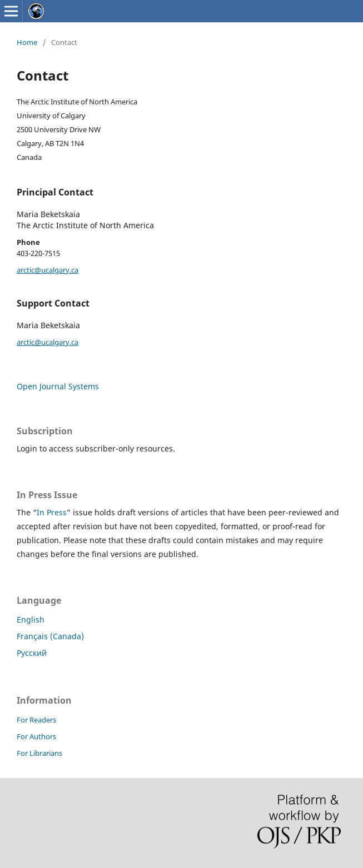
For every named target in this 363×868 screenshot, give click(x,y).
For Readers (36, 720)
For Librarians (39, 753)
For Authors (36, 736)
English (31, 619)
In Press (52, 512)
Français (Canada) (50, 636)
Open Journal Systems (58, 386)
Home (27, 42)
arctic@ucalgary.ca (48, 270)
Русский (32, 653)
